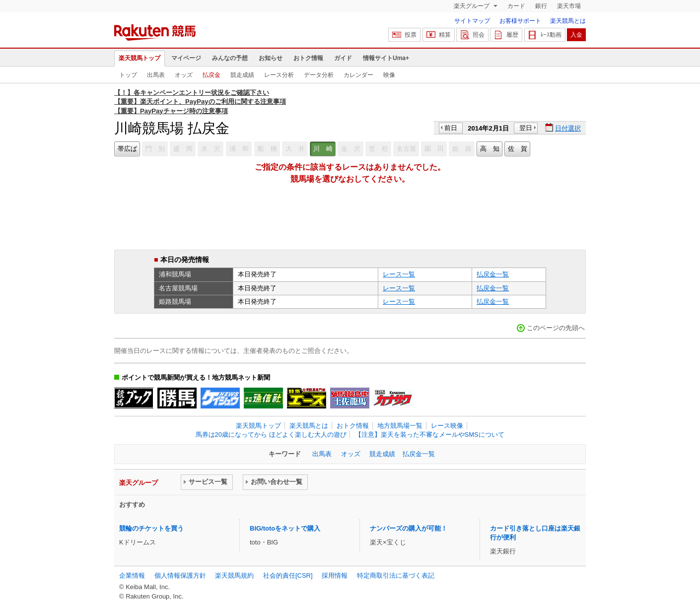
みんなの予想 (230, 58)
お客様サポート (520, 21)
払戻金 (211, 75)
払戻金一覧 (493, 274)
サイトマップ (472, 21)
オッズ (184, 75)
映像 (389, 75)
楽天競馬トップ (140, 58)
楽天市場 (569, 6)
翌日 (526, 128)
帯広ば (127, 149)
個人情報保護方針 (180, 575)
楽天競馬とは (568, 21)
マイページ (186, 58)
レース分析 (279, 75)
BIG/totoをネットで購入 (285, 528)
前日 (451, 128)
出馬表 (156, 75)
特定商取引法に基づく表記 (396, 575)
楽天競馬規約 (234, 575)
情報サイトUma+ (386, 58)
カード (516, 6)
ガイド (343, 58)
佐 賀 (518, 149)
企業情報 (132, 575)
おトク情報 (308, 58)
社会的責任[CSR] (288, 575)
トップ (128, 75)
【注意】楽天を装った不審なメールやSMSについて (430, 435)
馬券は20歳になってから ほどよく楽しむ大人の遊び (271, 435)
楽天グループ (472, 6)
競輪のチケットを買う (151, 528)
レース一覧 (399, 274)
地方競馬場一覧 (400, 426)
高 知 (490, 149)
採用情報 (335, 575)
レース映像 (447, 426)
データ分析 (319, 75)
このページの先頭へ (556, 328)
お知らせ (271, 58)
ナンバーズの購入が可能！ (409, 528)
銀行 (541, 6)
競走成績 (242, 75)
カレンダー (358, 75)
